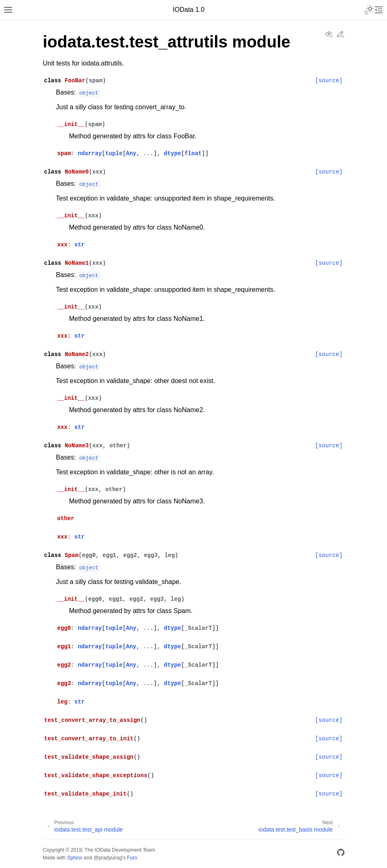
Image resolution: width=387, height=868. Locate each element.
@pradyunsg (108, 858)
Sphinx (75, 858)
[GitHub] (341, 854)
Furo (132, 858)
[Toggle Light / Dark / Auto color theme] (369, 10)
